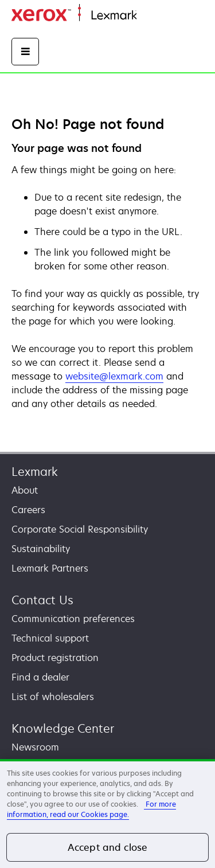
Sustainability (41, 549)
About (25, 490)
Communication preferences (73, 619)
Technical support (50, 638)
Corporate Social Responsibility (80, 529)
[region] (107, 814)
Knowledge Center (63, 728)
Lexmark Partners (50, 568)
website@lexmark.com (114, 376)
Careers (28, 510)
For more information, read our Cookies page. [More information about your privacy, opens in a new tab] (91, 809)
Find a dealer (40, 677)
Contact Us (42, 600)
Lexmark (35, 472)
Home (148, 16)
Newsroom (35, 747)
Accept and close (108, 847)
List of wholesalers (53, 697)
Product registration (55, 658)
